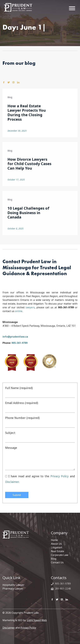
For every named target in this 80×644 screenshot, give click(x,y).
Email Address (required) (40, 407)
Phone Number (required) (40, 422)
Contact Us (57, 562)
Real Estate (57, 551)
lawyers (30, 307)
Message (40, 458)
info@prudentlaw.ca (15, 337)
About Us (56, 544)
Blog (54, 559)
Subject (40, 437)
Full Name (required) (40, 392)
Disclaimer (12, 482)
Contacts (59, 578)
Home (54, 540)
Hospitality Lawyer (13, 585)
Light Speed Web (37, 620)
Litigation (56, 547)
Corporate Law (60, 555)
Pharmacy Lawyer (13, 589)
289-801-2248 (61, 589)
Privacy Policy (60, 476)
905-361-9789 (20, 343)
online (19, 311)
